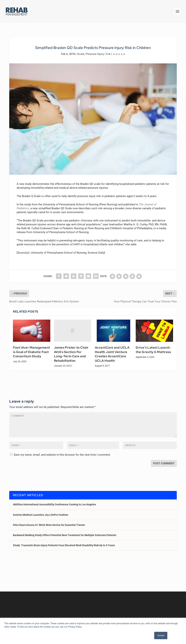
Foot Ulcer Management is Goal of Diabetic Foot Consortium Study (32, 352)
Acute (81, 54)
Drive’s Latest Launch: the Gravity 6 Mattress (153, 350)
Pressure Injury (95, 54)
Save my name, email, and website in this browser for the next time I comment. (62, 455)
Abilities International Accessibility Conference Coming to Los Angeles (54, 504)
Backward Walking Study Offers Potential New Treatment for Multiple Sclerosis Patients (65, 535)
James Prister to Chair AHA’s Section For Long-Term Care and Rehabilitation (71, 354)
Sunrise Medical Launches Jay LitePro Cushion (41, 515)
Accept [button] (161, 635)
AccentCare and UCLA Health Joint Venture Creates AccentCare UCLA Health (112, 354)
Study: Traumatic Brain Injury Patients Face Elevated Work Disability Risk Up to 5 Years (64, 545)
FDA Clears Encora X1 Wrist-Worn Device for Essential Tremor (49, 525)
